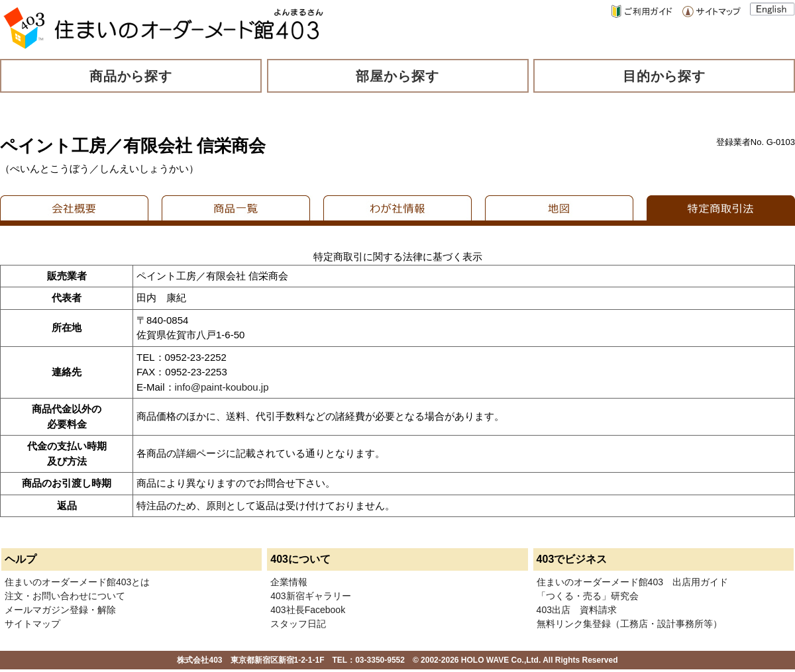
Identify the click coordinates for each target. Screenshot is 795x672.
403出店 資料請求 (577, 610)
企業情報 (289, 582)
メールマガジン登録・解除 (60, 610)
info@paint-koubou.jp (222, 387)
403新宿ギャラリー (310, 596)
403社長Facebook (308, 610)
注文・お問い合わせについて (65, 596)
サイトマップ (32, 624)
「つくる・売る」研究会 (588, 596)
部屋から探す (397, 76)
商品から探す (131, 76)
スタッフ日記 (298, 624)
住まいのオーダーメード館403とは (77, 582)
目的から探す (664, 76)
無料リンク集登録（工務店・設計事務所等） (629, 624)
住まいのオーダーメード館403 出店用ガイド (632, 582)
